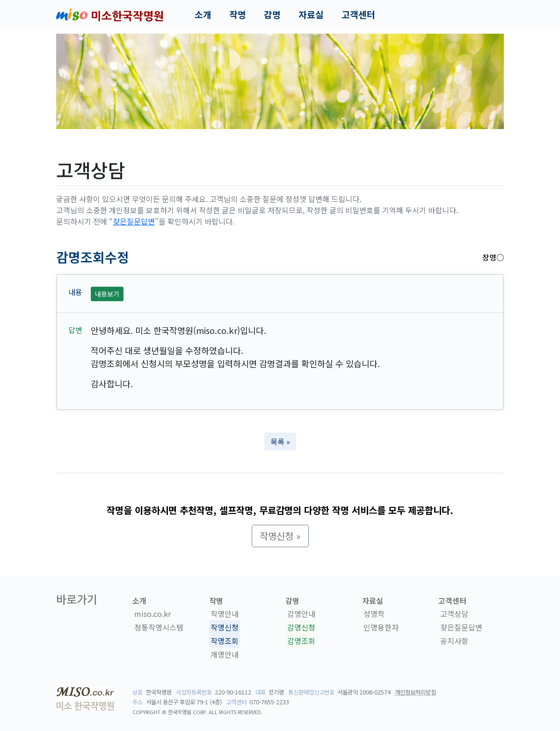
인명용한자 (381, 627)
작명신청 (225, 627)
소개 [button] (203, 14)
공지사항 (454, 641)
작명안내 (225, 614)
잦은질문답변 (134, 221)
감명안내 (301, 614)
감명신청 (301, 627)
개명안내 (225, 654)
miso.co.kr (153, 614)
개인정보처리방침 (415, 692)
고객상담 (454, 614)
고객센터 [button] (358, 14)
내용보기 (107, 294)
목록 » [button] (280, 441)
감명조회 (301, 641)
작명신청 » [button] (280, 536)
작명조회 (225, 641)
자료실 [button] (311, 14)
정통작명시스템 (159, 627)
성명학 (374, 614)
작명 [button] (238, 14)
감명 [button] (272, 14)
